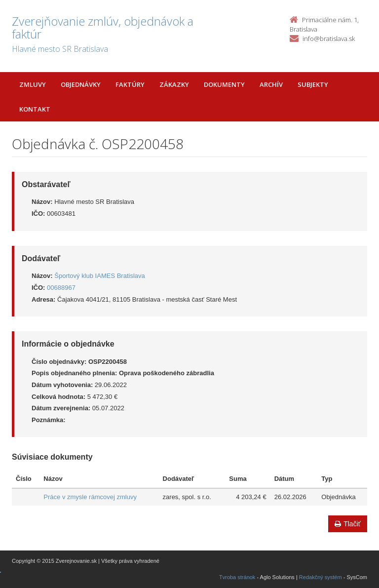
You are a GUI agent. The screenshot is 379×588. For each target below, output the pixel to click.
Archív (271, 84)
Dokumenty (224, 84)
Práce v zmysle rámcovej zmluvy (90, 497)
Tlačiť (348, 524)
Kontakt (35, 109)
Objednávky (81, 84)
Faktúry (130, 84)
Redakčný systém (321, 577)
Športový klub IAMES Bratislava (100, 276)
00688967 (61, 288)
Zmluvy (33, 84)
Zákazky (174, 84)
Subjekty (313, 84)
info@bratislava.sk (329, 39)
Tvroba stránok (237, 577)
